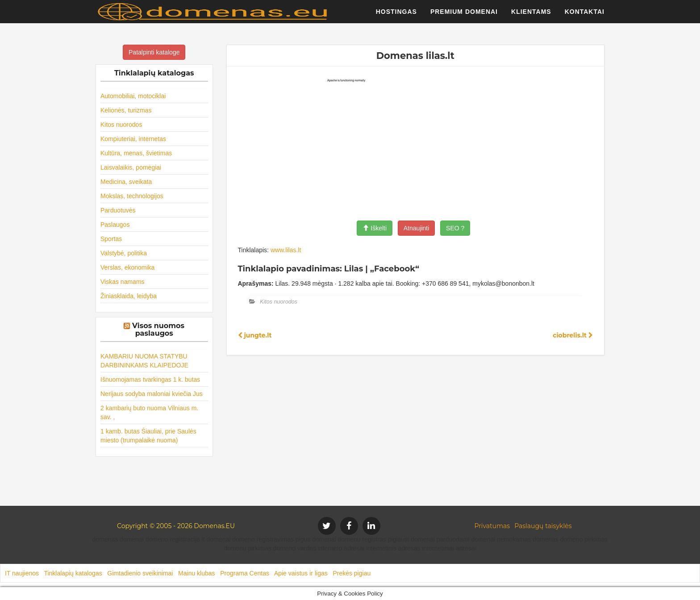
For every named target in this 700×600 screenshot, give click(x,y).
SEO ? (455, 228)
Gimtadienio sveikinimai (140, 573)
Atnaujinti (417, 228)
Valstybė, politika (124, 253)
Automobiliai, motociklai (133, 96)
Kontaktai (585, 16)
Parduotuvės (118, 210)
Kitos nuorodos (121, 125)
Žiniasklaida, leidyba (129, 296)
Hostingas (396, 16)
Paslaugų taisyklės (543, 526)
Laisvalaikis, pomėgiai (131, 167)
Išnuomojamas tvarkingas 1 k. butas (150, 379)
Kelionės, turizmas (126, 110)
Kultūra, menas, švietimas (136, 153)
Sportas (111, 239)
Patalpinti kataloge (154, 52)
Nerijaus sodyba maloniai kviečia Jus (152, 394)
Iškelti (375, 228)
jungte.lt (255, 335)
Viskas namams (123, 282)
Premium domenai (464, 16)
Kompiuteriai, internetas (133, 139)
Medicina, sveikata (126, 182)
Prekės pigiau (352, 573)
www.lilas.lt (286, 250)
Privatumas (492, 526)
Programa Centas (245, 573)
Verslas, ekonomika (127, 267)
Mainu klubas (197, 573)
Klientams (531, 16)
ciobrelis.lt (573, 335)
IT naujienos (22, 573)
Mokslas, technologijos (132, 196)
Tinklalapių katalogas (73, 573)
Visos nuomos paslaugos (158, 330)
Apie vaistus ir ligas (301, 573)
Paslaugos (115, 225)
